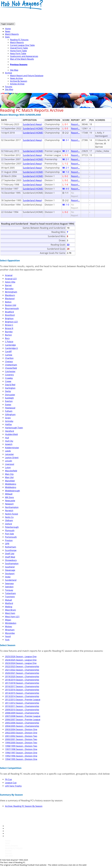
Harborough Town (14, 428)
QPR (7, 544)
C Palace (9, 341)
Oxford (8, 524)
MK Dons (9, 497)
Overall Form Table (19, 48)
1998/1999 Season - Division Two (21, 746)
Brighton (9, 318)
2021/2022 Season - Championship (22, 670)
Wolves (8, 626)
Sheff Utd (10, 553)
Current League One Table (22, 45)
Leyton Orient (12, 457)
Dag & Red (10, 385)
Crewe (8, 381)
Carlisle (9, 355)
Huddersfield (11, 434)
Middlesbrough (12, 491)
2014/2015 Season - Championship (22, 693)
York (7, 640)
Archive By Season (19, 81)
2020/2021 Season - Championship (22, 673)
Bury (7, 338)
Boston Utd (11, 305)
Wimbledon (11, 623)
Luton (8, 467)
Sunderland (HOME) (33, 128)
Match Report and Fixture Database (27, 76)
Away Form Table (18, 53)
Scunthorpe (11, 550)
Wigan (8, 620)
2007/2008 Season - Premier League (23, 716)
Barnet (8, 285)
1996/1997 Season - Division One (21, 753)
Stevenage (10, 570)
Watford (9, 603)
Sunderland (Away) (32, 124)
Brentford (10, 315)
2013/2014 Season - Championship (22, 696)
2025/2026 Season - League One (21, 656)
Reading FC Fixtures (19, 40)
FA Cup (8, 779)
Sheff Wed (10, 557)
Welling (9, 607)
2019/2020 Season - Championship (22, 676)
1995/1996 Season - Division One (21, 756)
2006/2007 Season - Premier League (23, 719)
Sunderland (11, 580)
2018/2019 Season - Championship (22, 680)
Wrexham (10, 630)
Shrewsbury (11, 560)
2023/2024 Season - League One (21, 663)
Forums (9, 87)
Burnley (9, 332)
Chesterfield (11, 368)
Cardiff (8, 351)
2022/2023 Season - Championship (22, 666)
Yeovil (8, 636)
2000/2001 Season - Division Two (21, 739)
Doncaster (10, 395)
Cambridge (10, 345)
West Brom (10, 610)
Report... (75, 124)
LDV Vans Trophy (13, 786)
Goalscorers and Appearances (24, 56)
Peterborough (12, 527)
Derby (8, 391)
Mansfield (10, 481)
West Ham (10, 613)
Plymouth (10, 530)
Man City (9, 474)
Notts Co (9, 517)
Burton (8, 335)
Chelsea (9, 361)
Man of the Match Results (22, 59)
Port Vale (9, 534)
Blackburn (10, 295)
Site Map (14, 70)
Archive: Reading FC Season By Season (24, 806)
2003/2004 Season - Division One (21, 729)
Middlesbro (11, 484)
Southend (10, 567)
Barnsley (9, 289)
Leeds (8, 451)
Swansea (9, 583)
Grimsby (9, 421)
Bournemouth (12, 308)
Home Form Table (18, 51)
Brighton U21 (12, 322)
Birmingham (11, 292)
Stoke (8, 577)
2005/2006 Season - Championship (22, 723)
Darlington (10, 388)
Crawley (9, 378)
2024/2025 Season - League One (21, 660)
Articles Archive (17, 84)
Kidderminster (12, 448)
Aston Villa (10, 282)
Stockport (10, 573)
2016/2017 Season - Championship (22, 686)
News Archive (16, 78)
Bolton (8, 302)
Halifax (8, 424)
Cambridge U (11, 348)
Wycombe (10, 633)
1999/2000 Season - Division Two (21, 743)
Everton (9, 401)
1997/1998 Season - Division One (21, 749)
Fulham (9, 411)
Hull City (9, 441)
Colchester (10, 371)
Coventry (9, 375)
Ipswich (9, 444)
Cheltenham (11, 365)
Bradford (9, 312)
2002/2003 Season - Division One (21, 733)
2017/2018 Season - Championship (22, 683)
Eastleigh (9, 398)
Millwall (9, 494)
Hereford (10, 431)
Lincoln (9, 461)
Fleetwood (10, 408)
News (8, 31)
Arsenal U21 (11, 279)
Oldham (9, 520)
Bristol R (9, 328)
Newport (9, 504)
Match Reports (12, 34)
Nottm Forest (12, 514)
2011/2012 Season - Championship (22, 703)
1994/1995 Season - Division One (21, 759)
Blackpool (10, 298)
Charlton (9, 358)
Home (8, 29)
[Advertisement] (46, 16)
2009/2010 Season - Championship (22, 710)
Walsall (8, 600)
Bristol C (9, 325)
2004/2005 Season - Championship (22, 726)
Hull (7, 438)
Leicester (9, 454)
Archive (8, 73)
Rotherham (11, 547)
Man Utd (9, 477)
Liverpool (10, 464)
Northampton (12, 507)
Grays (8, 418)
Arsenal (9, 275)
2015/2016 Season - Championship (22, 690)
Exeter (8, 405)
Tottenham (10, 593)
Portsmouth (11, 537)
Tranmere (10, 597)
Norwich (9, 510)
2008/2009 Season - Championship (22, 713)
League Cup (11, 783)
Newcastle (10, 501)
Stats (7, 37)
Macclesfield (11, 471)
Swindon (9, 587)
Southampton (12, 563)
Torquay (9, 590)
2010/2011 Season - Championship (22, 706)
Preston (9, 540)
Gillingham (10, 414)
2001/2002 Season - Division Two (21, 736)
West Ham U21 (12, 617)
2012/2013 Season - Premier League (23, 699)
